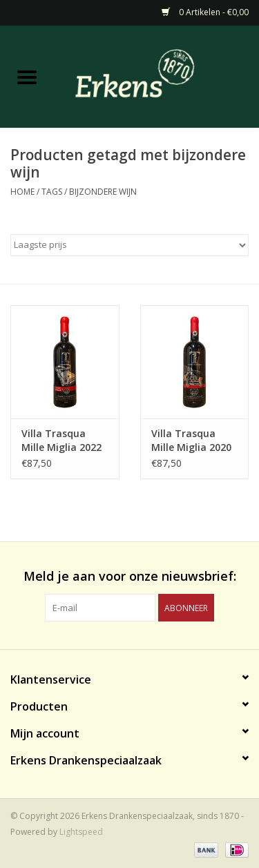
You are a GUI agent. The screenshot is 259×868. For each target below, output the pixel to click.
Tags (52, 192)
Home (22, 192)
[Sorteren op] (129, 245)
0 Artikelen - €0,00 (205, 12)
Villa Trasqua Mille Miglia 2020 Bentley (191, 441)
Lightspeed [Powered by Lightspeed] (81, 832)
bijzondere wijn (103, 192)
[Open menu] (27, 77)
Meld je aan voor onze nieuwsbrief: (130, 576)
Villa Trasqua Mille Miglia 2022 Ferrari (61, 441)
